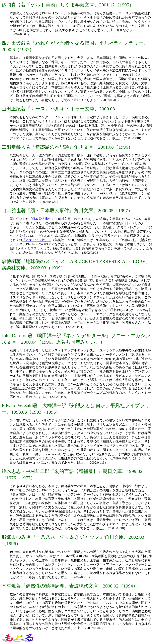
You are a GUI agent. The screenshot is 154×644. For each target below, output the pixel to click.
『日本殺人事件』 (42, 219)
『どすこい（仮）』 (37, 240)
